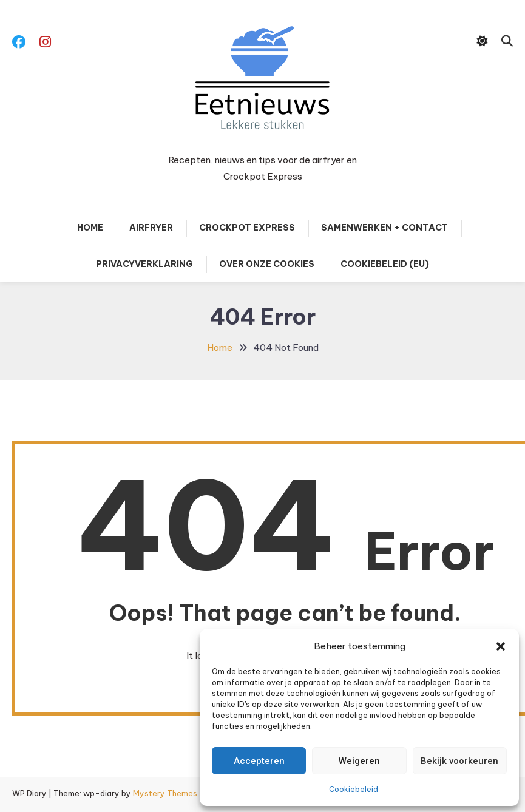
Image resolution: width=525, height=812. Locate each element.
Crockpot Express (247, 228)
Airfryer (151, 228)
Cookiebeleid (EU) (385, 264)
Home (90, 228)
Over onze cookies (267, 264)
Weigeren (359, 761)
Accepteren (259, 761)
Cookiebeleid (354, 789)
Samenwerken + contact (384, 228)
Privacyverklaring (144, 264)
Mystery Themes (165, 793)
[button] (501, 646)
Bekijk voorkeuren (459, 761)
